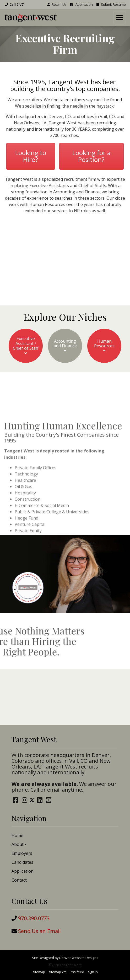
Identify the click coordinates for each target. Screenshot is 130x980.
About (18, 844)
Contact (19, 880)
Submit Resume (111, 4)
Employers (22, 853)
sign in (93, 972)
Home (17, 835)
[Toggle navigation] (120, 18)
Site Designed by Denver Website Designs (65, 958)
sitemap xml (58, 972)
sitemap (39, 972)
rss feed (77, 972)
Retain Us (56, 4)
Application (81, 4)
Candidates (22, 862)
